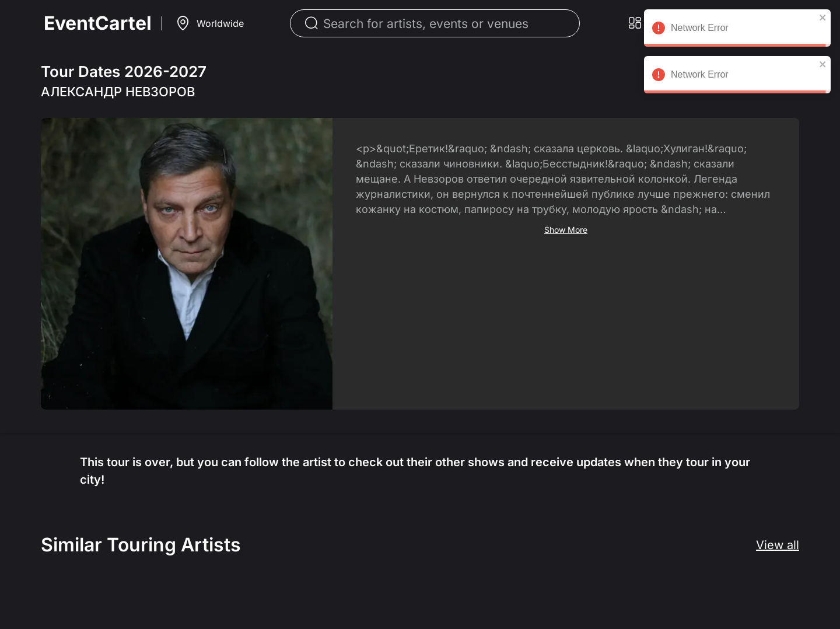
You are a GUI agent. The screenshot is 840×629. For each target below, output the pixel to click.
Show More (566, 230)
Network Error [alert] (737, 30)
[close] (823, 18)
